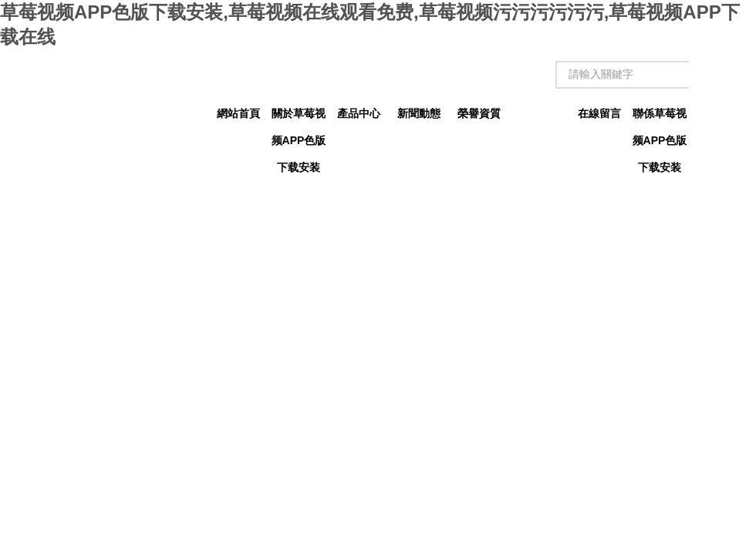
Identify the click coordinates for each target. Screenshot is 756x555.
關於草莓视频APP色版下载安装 (299, 117)
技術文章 (539, 113)
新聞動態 (419, 113)
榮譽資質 (479, 113)
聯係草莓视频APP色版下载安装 (660, 117)
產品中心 (359, 113)
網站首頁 (238, 113)
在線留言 (599, 113)
